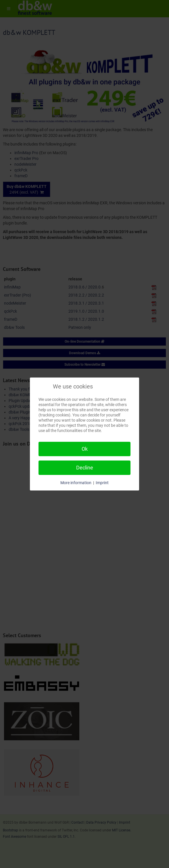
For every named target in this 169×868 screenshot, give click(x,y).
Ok (85, 449)
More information (76, 483)
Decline (85, 468)
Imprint (102, 483)
